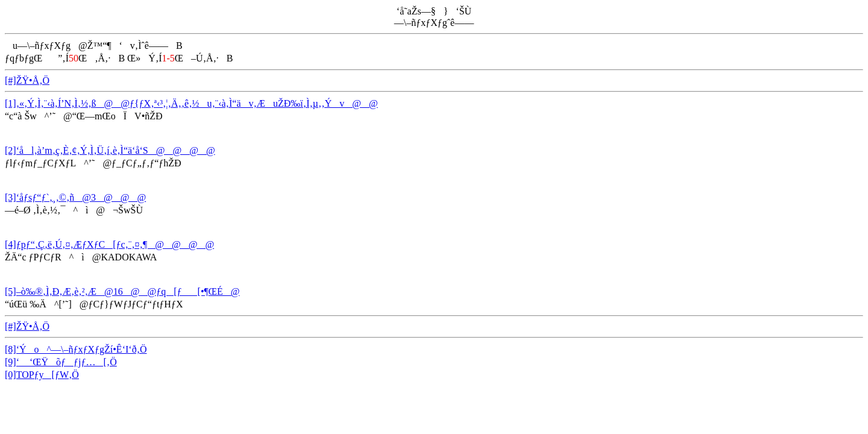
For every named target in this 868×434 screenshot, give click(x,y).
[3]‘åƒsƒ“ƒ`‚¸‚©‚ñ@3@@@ (75, 197)
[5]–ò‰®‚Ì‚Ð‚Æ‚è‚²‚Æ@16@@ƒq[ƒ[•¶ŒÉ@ (122, 291)
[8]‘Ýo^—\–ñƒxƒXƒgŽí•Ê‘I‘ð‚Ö (76, 349)
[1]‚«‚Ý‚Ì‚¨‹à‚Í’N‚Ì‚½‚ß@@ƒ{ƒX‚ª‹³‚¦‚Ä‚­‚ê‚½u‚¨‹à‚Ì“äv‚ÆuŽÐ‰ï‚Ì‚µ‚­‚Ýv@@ (191, 103)
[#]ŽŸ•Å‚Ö (27, 80)
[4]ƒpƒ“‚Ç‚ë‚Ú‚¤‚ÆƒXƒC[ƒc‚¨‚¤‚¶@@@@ (109, 244)
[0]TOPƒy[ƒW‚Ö (42, 375)
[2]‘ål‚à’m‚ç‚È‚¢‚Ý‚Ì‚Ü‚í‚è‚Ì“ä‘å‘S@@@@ (110, 150)
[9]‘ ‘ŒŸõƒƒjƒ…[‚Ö (61, 362)
